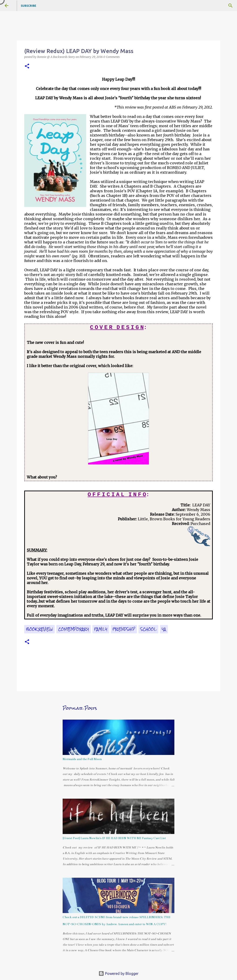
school (148, 629)
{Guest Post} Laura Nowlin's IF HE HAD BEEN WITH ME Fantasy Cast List (114, 838)
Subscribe (29, 6)
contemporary (74, 629)
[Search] (230, 6)
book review (39, 629)
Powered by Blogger (118, 973)
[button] (27, 66)
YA (164, 629)
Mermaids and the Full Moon (82, 759)
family (101, 629)
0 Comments (112, 57)
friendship (124, 629)
